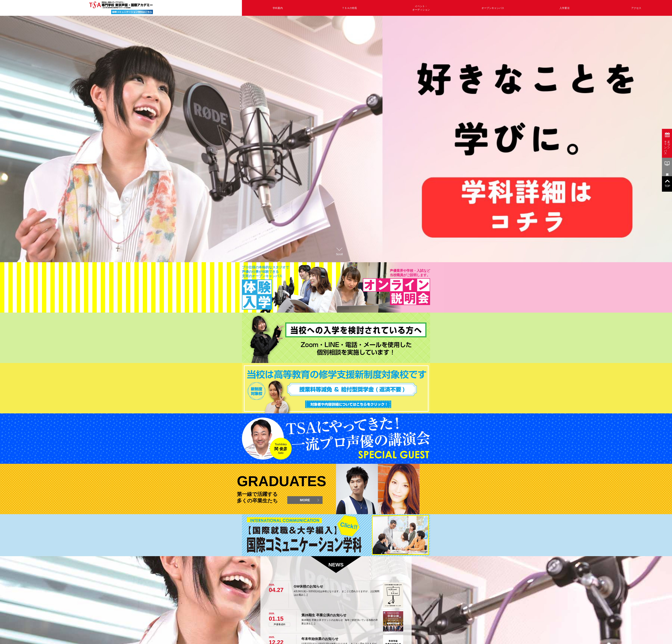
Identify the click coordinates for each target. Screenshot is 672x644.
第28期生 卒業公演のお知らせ (324, 615)
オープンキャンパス (493, 8)
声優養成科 (280, 624)
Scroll (339, 251)
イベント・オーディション (421, 8)
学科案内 (278, 8)
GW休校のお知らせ (308, 586)
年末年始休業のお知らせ (320, 639)
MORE (305, 500)
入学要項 (564, 8)
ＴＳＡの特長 (349, 8)
